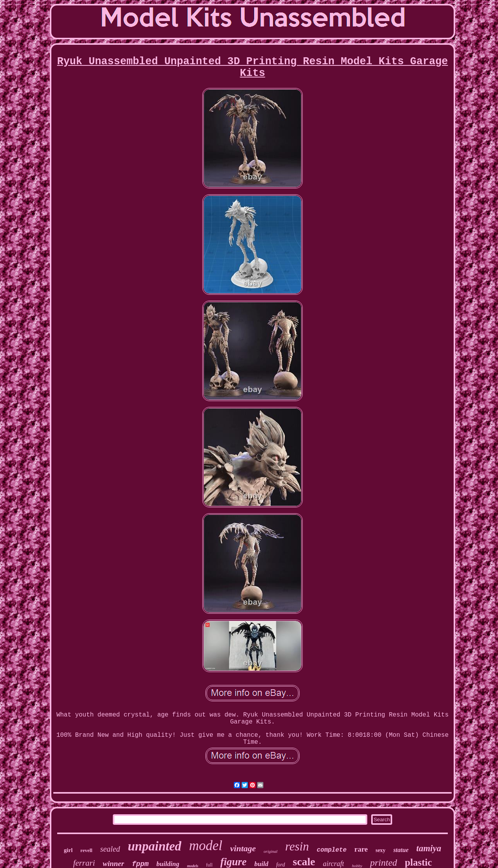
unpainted (155, 846)
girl (68, 850)
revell (87, 850)
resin (297, 846)
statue (401, 850)
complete (332, 850)
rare (361, 849)
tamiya (429, 848)
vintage (243, 848)
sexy (381, 850)
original (271, 851)
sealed (110, 849)
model (206, 846)
